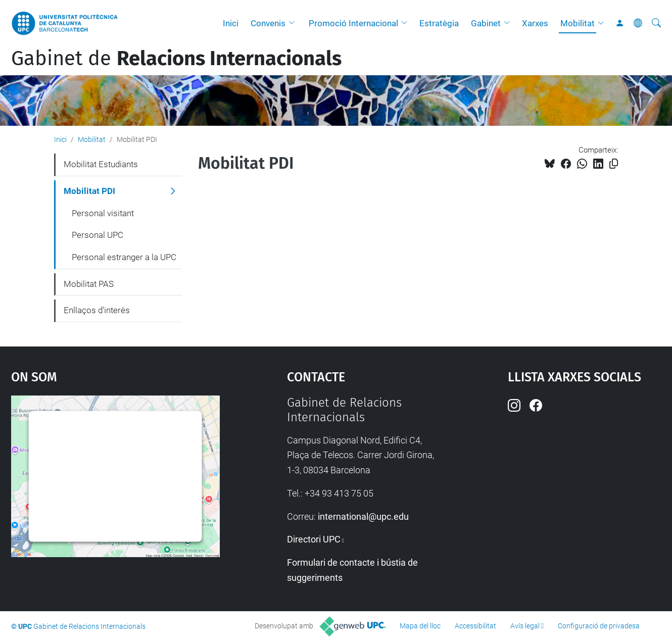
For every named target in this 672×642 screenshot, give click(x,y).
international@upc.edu (363, 516)
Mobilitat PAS (89, 284)
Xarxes (535, 23)
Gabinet (486, 23)
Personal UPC (98, 235)
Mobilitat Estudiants (101, 164)
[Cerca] (656, 23)
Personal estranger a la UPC (124, 257)
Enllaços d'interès (97, 310)
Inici (231, 23)
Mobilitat (578, 23)
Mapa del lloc (420, 626)
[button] (294, 23)
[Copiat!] (614, 164)
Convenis (268, 23)
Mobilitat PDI (89, 191)
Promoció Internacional (353, 23)
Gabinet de (176, 59)
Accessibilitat (475, 626)
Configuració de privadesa (599, 626)
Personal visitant (103, 213)
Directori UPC (314, 539)
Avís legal (525, 626)
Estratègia (439, 23)
